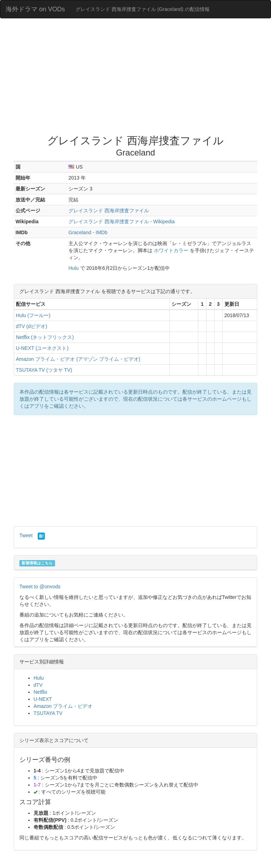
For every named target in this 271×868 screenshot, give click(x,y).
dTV (38, 685)
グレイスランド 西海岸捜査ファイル (109, 211)
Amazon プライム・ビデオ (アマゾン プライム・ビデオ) (78, 359)
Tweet (26, 535)
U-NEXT (43, 699)
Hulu (74, 268)
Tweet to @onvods (40, 587)
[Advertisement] (135, 78)
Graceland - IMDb (88, 232)
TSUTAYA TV (48, 713)
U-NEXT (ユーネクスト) (42, 348)
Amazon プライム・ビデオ (63, 706)
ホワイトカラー (171, 250)
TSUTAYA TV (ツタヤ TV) (44, 370)
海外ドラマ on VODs (35, 9)
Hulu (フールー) (33, 315)
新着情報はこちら (37, 563)
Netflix (40, 692)
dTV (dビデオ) (32, 326)
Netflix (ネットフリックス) (45, 337)
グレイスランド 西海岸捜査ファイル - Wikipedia (122, 221)
